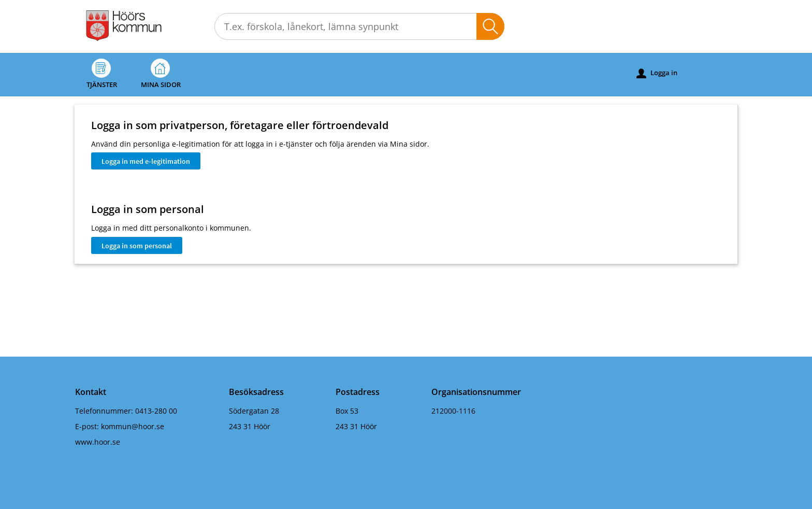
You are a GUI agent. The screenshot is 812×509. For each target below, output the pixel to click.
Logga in (657, 73)
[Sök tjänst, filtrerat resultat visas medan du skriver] (359, 26)
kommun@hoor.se (133, 426)
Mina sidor (161, 74)
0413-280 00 (156, 411)
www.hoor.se (98, 442)
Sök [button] (490, 26)
